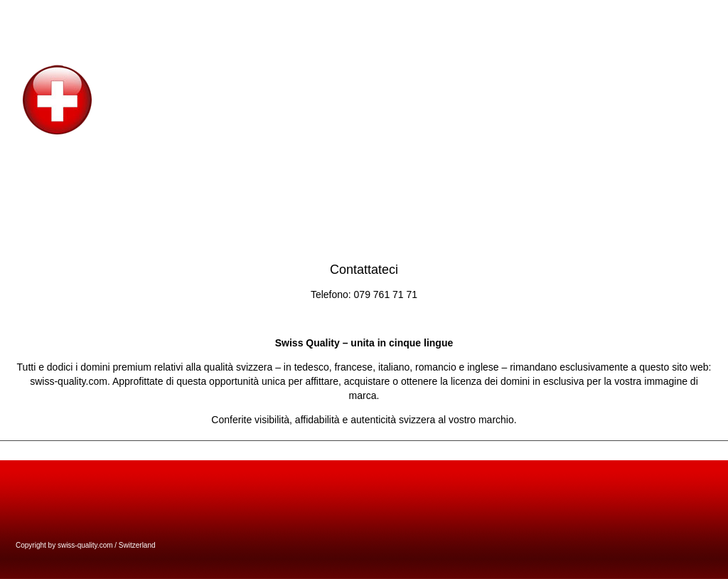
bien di (704, 14)
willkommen (572, 14)
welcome (521, 14)
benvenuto (661, 14)
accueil (617, 14)
